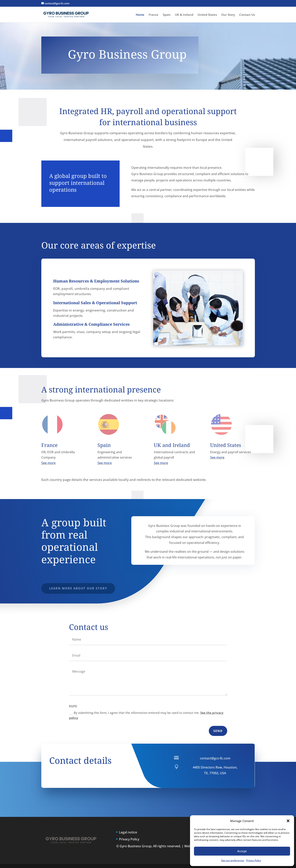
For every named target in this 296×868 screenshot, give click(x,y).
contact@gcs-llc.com (215, 758)
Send (218, 731)
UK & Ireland (184, 15)
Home (140, 15)
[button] (288, 821)
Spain (167, 15)
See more (48, 463)
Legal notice (128, 832)
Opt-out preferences (233, 860)
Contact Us (247, 15)
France (154, 15)
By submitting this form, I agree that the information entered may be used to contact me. (146, 715)
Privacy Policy (254, 860)
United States (207, 15)
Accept (242, 851)
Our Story (228, 15)
